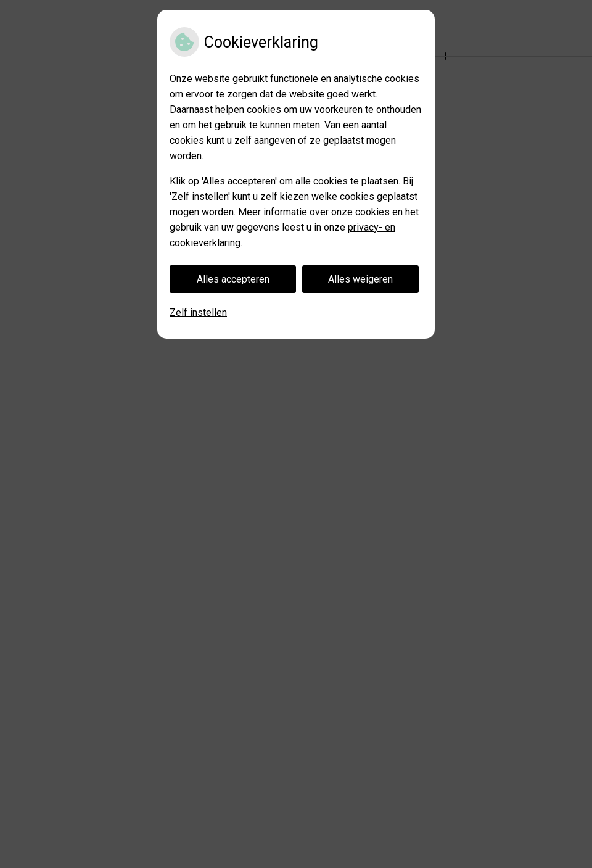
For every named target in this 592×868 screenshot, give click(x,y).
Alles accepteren (233, 279)
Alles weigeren (360, 279)
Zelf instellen (198, 312)
